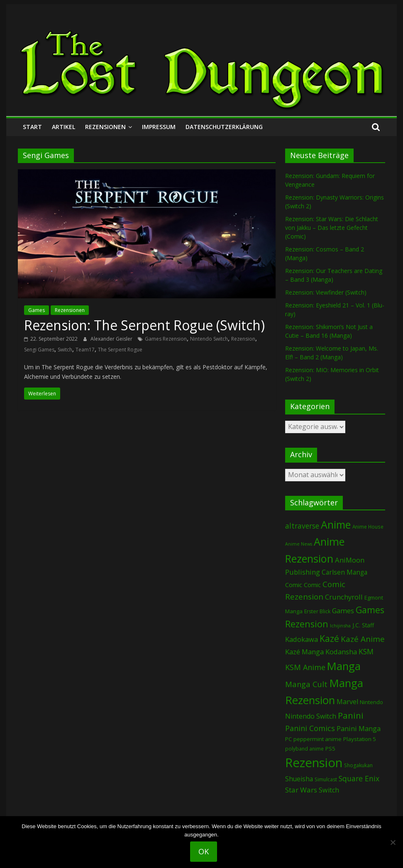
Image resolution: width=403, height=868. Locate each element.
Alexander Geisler (112, 339)
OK (204, 851)
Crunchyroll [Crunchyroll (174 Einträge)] (344, 597)
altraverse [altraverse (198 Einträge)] (302, 526)
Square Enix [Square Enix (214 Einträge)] (359, 778)
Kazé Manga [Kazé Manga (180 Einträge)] (304, 652)
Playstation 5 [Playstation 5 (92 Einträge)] (360, 739)
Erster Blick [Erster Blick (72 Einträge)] (317, 611)
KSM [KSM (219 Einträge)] (366, 651)
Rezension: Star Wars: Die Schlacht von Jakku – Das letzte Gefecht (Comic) (332, 228)
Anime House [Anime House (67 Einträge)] (368, 527)
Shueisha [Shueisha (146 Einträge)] (299, 779)
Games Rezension (166, 339)
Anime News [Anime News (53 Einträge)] (299, 544)
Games (37, 310)
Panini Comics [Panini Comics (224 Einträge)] (310, 728)
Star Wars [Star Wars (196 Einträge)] (301, 790)
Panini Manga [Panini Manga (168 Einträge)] (359, 728)
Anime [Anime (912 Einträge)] (336, 524)
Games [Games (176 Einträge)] (343, 611)
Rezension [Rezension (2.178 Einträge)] (314, 763)
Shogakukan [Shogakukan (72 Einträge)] (358, 765)
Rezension (243, 339)
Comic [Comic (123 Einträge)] (294, 585)
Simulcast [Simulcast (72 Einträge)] (326, 779)
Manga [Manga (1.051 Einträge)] (344, 666)
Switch (65, 350)
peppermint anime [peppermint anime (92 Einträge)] (318, 739)
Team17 (85, 350)
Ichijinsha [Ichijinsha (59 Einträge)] (340, 625)
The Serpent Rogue (120, 350)
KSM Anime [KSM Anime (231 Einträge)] (305, 667)
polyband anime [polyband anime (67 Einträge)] (304, 749)
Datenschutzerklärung (224, 127)
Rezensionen (105, 127)
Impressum (159, 127)
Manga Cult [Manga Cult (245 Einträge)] (306, 684)
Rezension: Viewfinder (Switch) (326, 292)
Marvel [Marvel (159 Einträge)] (347, 702)
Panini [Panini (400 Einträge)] (351, 715)
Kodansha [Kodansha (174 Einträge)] (341, 652)
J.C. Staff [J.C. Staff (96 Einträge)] (363, 625)
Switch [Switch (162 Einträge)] (329, 790)
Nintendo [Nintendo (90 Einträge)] (371, 702)
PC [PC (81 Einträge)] (288, 739)
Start (32, 127)
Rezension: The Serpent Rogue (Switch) (144, 325)
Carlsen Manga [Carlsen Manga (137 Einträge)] (344, 572)
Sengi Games (39, 350)
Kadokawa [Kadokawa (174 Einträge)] (302, 639)
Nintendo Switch (209, 339)
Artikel (64, 127)
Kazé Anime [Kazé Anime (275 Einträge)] (363, 639)
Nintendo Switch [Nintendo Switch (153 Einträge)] (311, 716)
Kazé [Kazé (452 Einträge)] (329, 638)
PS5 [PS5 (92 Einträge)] (330, 749)
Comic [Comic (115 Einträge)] (312, 585)
